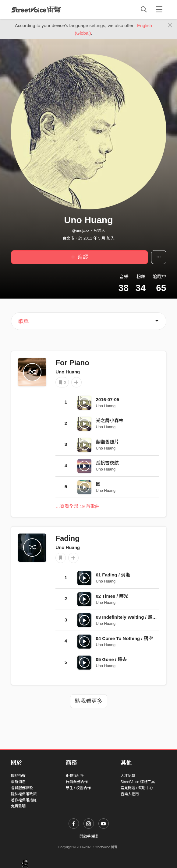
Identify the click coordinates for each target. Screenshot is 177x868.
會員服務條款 (22, 788)
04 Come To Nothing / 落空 (124, 638)
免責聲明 (18, 806)
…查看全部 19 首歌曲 (78, 506)
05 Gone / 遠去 (112, 659)
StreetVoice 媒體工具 (138, 782)
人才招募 (128, 776)
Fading (67, 538)
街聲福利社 (75, 776)
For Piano (72, 363)
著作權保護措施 (24, 800)
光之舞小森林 (110, 420)
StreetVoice (36, 9)
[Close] (170, 26)
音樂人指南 (130, 794)
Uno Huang (68, 372)
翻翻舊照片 (107, 442)
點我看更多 (89, 701)
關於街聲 (18, 776)
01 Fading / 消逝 (113, 575)
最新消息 (18, 782)
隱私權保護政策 (24, 794)
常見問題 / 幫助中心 (137, 788)
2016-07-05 (108, 399)
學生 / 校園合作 (78, 788)
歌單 (23, 321)
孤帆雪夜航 (107, 463)
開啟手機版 (89, 836)
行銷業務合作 (77, 782)
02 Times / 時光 (112, 596)
